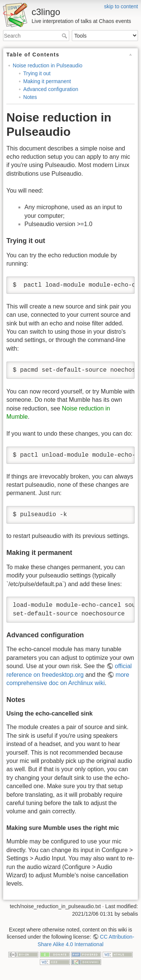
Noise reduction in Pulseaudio (48, 65)
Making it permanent (47, 81)
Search (65, 36)
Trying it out (37, 73)
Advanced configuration (51, 89)
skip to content (121, 6)
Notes (30, 97)
